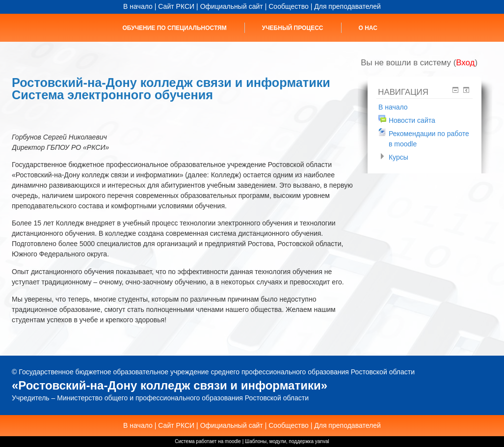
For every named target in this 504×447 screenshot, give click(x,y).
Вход (465, 63)
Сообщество (289, 6)
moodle (233, 441)
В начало (138, 6)
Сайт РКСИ (176, 6)
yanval (322, 441)
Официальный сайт (232, 6)
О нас (368, 28)
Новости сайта (412, 120)
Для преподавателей (347, 6)
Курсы (398, 157)
